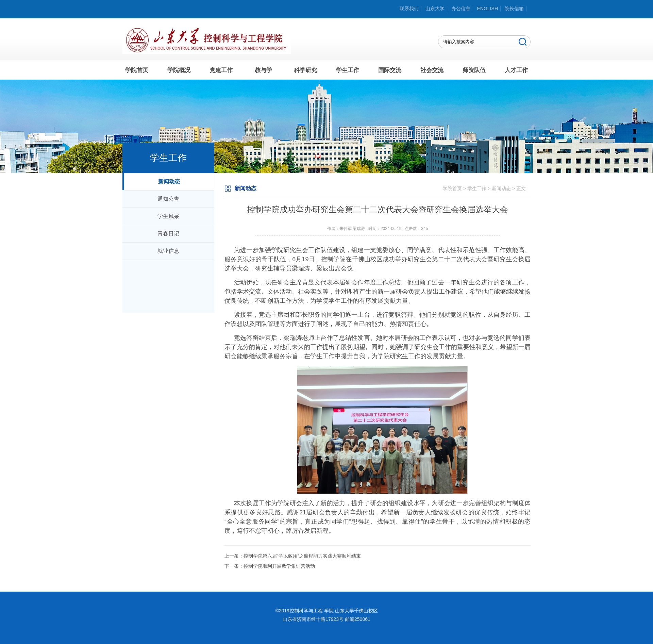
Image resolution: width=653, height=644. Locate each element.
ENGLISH (488, 9)
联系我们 (409, 9)
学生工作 (348, 70)
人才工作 (516, 70)
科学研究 (305, 70)
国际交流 (390, 70)
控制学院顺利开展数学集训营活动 (279, 566)
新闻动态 (169, 181)
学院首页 (137, 70)
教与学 (263, 70)
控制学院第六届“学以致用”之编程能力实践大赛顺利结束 (302, 556)
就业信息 (168, 251)
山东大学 (435, 9)
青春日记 (168, 234)
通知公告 (168, 199)
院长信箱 (514, 9)
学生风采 (168, 216)
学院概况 (179, 70)
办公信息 (461, 9)
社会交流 (432, 70)
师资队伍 (474, 70)
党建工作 (221, 70)
